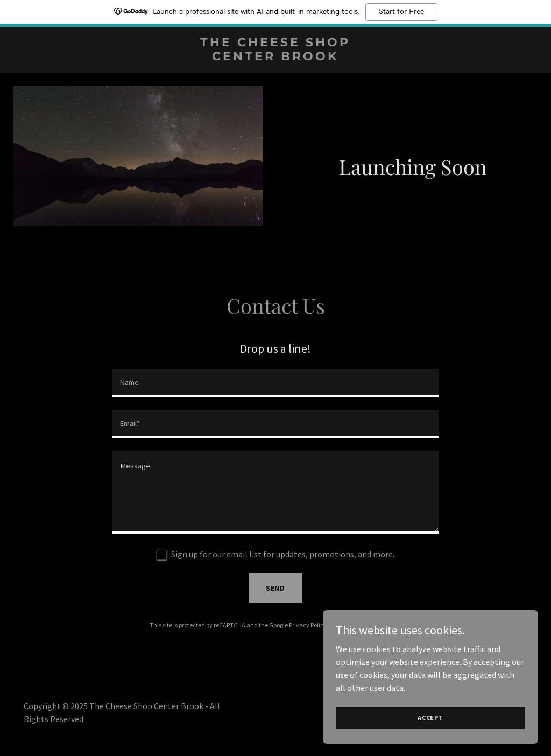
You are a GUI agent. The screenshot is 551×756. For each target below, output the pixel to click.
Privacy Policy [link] (308, 625)
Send (276, 588)
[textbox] (275, 383)
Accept (430, 717)
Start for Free (401, 12)
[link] (276, 57)
